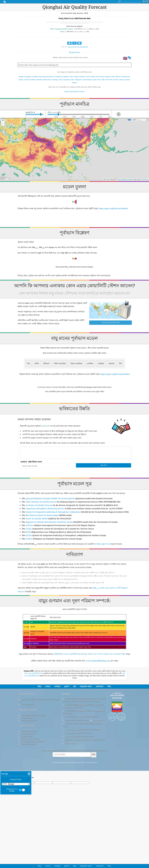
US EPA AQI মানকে (102, 573)
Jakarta (118, 77)
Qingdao (66, 77)
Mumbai (39, 80)
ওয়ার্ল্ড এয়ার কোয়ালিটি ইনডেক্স (33, 732)
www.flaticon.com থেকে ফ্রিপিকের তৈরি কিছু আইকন (83, 788)
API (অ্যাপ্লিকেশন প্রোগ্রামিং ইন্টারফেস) (33, 799)
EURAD (29, 568)
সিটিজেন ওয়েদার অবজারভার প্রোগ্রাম (77, 778)
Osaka (93, 77)
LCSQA (29, 558)
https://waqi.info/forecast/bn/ (75, 91)
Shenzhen (50, 77)
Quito (72, 80)
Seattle (116, 80)
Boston (128, 80)
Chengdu (35, 77)
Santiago (55, 80)
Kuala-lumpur (88, 80)
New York (109, 80)
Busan (102, 77)
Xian (71, 77)
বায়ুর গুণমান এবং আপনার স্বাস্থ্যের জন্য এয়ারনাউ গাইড (104, 683)
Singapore (78, 80)
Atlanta (75, 83)
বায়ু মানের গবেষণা (28, 768)
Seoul (98, 77)
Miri (103, 80)
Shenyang (42, 77)
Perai (99, 80)
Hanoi (21, 80)
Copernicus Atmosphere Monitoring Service (45, 537)
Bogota (108, 77)
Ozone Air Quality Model (37, 548)
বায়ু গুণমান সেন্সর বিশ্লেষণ (29, 778)
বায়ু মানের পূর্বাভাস (27, 794)
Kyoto (88, 77)
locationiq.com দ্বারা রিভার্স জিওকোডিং (78, 791)
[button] (75, 147)
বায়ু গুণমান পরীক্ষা (26, 776)
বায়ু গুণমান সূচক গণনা (28, 792)
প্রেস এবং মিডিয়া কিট (27, 763)
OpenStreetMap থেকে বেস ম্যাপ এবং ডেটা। (79, 794)
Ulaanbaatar (126, 77)
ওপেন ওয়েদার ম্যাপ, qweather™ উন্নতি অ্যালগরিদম (81, 775)
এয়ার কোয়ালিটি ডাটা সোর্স (29, 789)
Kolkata (33, 80)
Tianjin (76, 77)
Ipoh (95, 80)
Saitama (82, 77)
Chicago (122, 80)
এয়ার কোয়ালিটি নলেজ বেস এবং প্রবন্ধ (33, 773)
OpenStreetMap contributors (126, 179)
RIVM (28, 561)
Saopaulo (66, 80)
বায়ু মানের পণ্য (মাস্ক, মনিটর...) (30, 797)
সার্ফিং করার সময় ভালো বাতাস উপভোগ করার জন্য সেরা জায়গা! (85, 798)
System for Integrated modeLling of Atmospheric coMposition (53, 541)
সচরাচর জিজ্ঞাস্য (27, 784)
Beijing (21, 77)
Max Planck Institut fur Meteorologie (42, 544)
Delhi (113, 77)
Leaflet (107, 179)
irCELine (29, 554)
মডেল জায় (46, 455)
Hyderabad (47, 80)
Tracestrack (145, 179)
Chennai (27, 80)
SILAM (29, 564)
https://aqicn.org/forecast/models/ (113, 208)
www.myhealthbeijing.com (98, 690)
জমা (94, 812)
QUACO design (70, 801)
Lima (61, 80)
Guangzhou (58, 77)
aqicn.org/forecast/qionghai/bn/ (78, 47)
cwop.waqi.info (98, 778)
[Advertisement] (74, 412)
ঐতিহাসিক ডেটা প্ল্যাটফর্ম (28, 802)
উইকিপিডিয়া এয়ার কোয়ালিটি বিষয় (67, 683)
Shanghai (28, 77)
